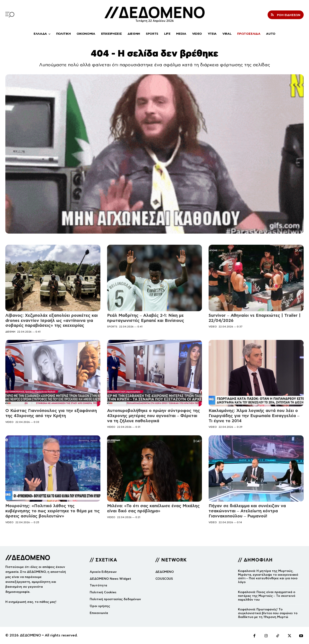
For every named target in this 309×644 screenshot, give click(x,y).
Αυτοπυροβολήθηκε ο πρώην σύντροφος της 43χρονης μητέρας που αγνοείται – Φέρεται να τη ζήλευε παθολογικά (153, 416)
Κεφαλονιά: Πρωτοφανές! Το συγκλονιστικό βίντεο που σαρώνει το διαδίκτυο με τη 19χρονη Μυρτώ (268, 613)
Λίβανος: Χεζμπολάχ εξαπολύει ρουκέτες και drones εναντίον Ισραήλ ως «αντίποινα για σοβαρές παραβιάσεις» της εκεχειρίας (52, 320)
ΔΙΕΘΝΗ (10, 332)
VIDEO (213, 327)
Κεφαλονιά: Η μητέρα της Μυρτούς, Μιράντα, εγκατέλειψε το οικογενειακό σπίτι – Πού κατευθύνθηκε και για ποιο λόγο (268, 576)
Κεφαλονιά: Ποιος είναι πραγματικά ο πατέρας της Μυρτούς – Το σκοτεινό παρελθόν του (267, 596)
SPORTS (112, 327)
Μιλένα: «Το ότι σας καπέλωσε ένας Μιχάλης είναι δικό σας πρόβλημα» (153, 508)
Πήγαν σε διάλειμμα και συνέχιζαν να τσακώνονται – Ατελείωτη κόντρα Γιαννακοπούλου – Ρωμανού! (247, 511)
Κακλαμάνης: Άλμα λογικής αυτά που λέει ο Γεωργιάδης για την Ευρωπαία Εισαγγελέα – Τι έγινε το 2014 (254, 416)
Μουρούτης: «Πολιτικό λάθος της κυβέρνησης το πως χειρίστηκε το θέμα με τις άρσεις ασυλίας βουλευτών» (53, 511)
